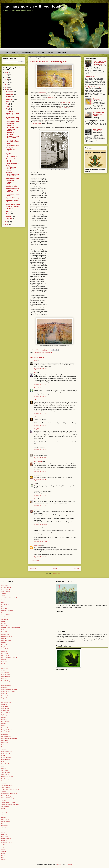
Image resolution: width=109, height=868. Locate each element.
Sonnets (3, 766)
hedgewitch (37, 400)
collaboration (5, 813)
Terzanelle (4, 783)
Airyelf (59, 864)
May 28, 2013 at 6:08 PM (40, 505)
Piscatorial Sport (65, 108)
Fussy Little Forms (6, 640)
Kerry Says (4, 679)
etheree (3, 815)
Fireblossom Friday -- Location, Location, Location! (13, 130)
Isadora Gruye (5, 668)
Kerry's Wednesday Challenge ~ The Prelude (13, 190)
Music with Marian (6, 713)
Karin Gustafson (5, 675)
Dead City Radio (11, 186)
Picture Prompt (5, 734)
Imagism (4, 660)
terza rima (4, 856)
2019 (7, 75)
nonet (3, 830)
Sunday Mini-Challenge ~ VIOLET (11, 182)
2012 (7, 222)
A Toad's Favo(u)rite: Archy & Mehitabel (13, 174)
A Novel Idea (5, 585)
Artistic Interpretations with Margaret (11, 598)
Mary (35, 361)
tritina (3, 858)
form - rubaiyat (5, 819)
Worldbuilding (5, 806)
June (8, 106)
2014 (7, 87)
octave (3, 832)
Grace (35, 499)
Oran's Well (4, 719)
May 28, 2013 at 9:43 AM (40, 449)
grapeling (36, 475)
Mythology (4, 715)
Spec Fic (4, 768)
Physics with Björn (6, 732)
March (9, 214)
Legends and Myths (6, 685)
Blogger (70, 864)
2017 (7, 80)
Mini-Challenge (5, 709)
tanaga (3, 853)
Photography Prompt (7, 730)
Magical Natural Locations (8, 692)
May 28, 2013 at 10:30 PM (40, 524)
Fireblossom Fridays (6, 636)
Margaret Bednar (49, 353)
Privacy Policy (61, 52)
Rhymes (3, 755)
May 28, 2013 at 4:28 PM (40, 471)
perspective (4, 841)
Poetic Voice (4, 743)
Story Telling (5, 770)
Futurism (4, 643)
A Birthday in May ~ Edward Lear (12, 201)
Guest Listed (5, 649)
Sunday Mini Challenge (7, 777)
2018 (7, 77)
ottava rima (4, 834)
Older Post (76, 569)
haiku (3, 824)
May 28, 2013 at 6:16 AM (40, 369)
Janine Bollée (37, 545)
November (10, 94)
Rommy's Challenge (6, 758)
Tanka (3, 781)
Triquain (3, 792)
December (10, 92)
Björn (3, 606)
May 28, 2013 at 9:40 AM (40, 425)
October (9, 97)
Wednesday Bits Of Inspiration (9, 794)
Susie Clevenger (38, 461)
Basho (3, 602)
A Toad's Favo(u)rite (39, 353)
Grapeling (4, 647)
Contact (51, 52)
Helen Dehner (5, 653)
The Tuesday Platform (7, 785)
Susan (35, 373)
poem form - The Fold (7, 843)
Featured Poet (5, 632)
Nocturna (4, 717)
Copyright (41, 52)
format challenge (6, 821)
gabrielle (36, 509)
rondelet (3, 845)
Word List (4, 800)
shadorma (4, 851)
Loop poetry (4, 687)
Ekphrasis (4, 621)
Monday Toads (5, 711)
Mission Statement (28, 52)
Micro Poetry (5, 706)
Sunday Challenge (6, 772)
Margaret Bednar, (42, 92)
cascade (3, 809)
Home (7, 52)
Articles (3, 596)
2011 (6, 224)
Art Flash (4, 594)
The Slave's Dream (37, 124)
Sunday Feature (5, 775)
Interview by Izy (5, 666)
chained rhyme (5, 811)
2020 (7, 73)
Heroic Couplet (5, 655)
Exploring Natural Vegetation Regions (11, 628)
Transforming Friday (13, 204)
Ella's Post (4, 623)
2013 (7, 90)
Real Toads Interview (7, 751)
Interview (4, 664)
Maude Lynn (37, 453)
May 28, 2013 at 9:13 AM (40, 396)
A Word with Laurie (6, 589)
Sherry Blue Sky (38, 388)
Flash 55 (3, 638)
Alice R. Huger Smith (67, 103)
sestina (3, 849)
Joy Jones (4, 670)
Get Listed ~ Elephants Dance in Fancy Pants (13, 136)
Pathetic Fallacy (5, 728)
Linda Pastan (52, 97)
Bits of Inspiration (6, 604)
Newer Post (33, 569)
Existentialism (5, 626)
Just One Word (5, 672)
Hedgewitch (4, 651)
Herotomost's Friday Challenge (9, 657)
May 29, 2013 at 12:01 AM (40, 541)
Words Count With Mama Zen (12, 114)
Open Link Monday (12, 121)
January (9, 219)
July (8, 104)
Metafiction (4, 704)
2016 (7, 82)
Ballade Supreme (6, 600)
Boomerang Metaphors (7, 611)
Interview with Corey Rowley (97, 130)
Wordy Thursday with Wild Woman (10, 804)
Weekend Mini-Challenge (8, 798)
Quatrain (4, 749)
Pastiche (3, 723)
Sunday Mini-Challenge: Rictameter (10, 149)
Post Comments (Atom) (58, 573)
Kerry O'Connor (38, 429)
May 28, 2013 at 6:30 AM (40, 384)
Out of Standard (5, 721)
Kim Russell (4, 683)
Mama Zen (4, 694)
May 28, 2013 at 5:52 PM (40, 495)
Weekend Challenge (6, 796)
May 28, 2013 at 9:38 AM (40, 413)
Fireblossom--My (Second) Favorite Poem (13, 142)
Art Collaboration (6, 592)
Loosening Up (90, 76)
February (9, 216)
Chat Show (4, 617)
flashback (4, 817)
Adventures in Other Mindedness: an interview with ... (12, 161)
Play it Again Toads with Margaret (10, 738)
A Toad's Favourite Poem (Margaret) (12, 118)
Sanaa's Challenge (6, 760)
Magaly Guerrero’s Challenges (9, 689)
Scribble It (4, 762)
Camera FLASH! (6, 615)
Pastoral (3, 726)
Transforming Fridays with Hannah (10, 790)
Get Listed (4, 645)
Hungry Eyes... (11, 111)
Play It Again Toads (6, 736)
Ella (35, 483)
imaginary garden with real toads (32, 7)
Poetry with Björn (6, 745)
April (8, 211)
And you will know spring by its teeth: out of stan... (12, 168)
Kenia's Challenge (6, 677)
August (9, 102)
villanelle (4, 860)
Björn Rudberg (5, 609)
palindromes (4, 836)
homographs (4, 826)
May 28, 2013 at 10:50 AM (40, 458)
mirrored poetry (5, 828)
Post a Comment (36, 560)
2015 (7, 85)
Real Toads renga (6, 753)
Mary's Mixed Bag (6, 702)
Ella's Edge (96, 99)
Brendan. (4, 613)
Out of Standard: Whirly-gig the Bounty (98, 114)
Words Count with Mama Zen (9, 802)
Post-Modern (5, 747)
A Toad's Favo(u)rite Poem (13, 195)
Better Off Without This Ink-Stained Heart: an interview (99, 63)
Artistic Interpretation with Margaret (12, 155)
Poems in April (5, 741)
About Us (15, 52)
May (8, 109)
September (10, 99)
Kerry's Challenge (6, 681)
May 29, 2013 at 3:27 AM (40, 557)
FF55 (3, 630)
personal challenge (6, 838)
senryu (3, 847)
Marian (3, 700)
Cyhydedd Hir (5, 619)
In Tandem (4, 662)
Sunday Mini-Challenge (10, 124)
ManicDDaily (5, 696)
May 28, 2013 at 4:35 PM (40, 480)
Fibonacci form (5, 634)
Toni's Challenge (6, 787)
